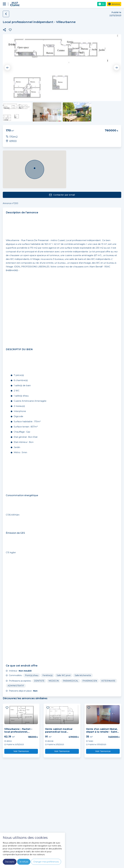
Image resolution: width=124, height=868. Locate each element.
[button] (4, 30)
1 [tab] (59, 93)
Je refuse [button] (24, 862)
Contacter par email (62, 195)
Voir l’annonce (21, 751)
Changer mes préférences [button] (46, 862)
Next (116, 68)
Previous (8, 68)
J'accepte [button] (10, 862)
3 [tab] (65, 93)
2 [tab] (62, 93)
